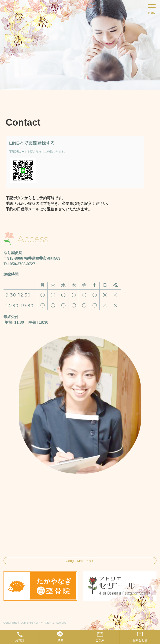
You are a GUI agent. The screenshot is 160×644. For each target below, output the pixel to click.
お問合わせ (140, 640)
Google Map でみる (80, 561)
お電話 (20, 640)
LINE (60, 640)
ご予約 (100, 640)
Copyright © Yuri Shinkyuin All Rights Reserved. (35, 623)
